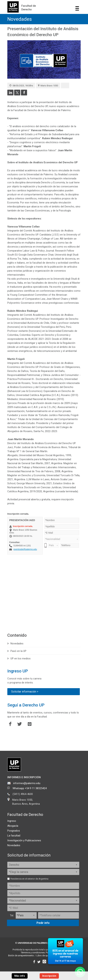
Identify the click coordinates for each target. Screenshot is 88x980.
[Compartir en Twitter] (17, 95)
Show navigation (77, 8)
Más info (20, 976)
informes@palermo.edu (27, 783)
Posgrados (14, 831)
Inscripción (49, 976)
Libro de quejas (44, 955)
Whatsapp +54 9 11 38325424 (30, 788)
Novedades (20, 19)
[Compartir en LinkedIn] (10, 95)
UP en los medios (21, 659)
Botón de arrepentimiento (21, 955)
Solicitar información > (25, 692)
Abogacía (13, 826)
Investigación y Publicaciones (24, 840)
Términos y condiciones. (33, 953)
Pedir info (43, 923)
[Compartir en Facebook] (24, 95)
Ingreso (12, 821)
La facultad (14, 836)
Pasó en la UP (18, 651)
